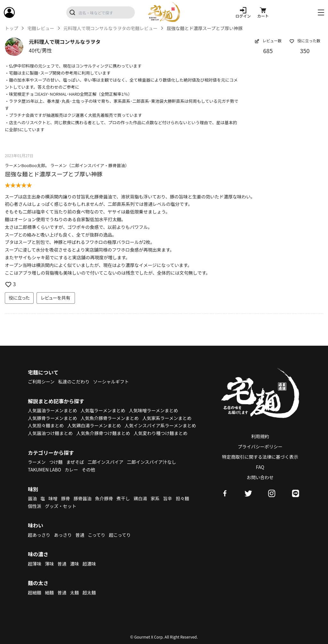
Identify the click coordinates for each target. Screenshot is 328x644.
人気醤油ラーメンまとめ (52, 410)
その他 (88, 470)
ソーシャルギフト (111, 382)
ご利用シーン (41, 382)
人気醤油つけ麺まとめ (50, 433)
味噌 (53, 498)
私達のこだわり (74, 382)
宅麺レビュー (41, 28)
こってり (96, 535)
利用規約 (260, 436)
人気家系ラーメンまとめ (167, 418)
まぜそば (75, 462)
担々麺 (182, 498)
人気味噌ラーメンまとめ (153, 410)
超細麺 (35, 592)
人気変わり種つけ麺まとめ (160, 433)
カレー (71, 470)
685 (268, 51)
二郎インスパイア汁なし (152, 462)
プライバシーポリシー (260, 447)
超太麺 (89, 592)
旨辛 (168, 498)
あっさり (63, 535)
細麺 (49, 592)
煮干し (123, 498)
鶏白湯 (140, 498)
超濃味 (89, 564)
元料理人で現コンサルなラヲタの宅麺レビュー (111, 28)
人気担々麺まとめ (46, 425)
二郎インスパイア (105, 462)
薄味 (49, 564)
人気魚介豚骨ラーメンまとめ (110, 418)
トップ (12, 28)
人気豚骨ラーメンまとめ (52, 418)
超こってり (120, 535)
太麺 (74, 592)
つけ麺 (56, 462)
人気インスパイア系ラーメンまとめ (160, 425)
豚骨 (65, 498)
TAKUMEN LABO (45, 470)
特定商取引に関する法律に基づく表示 (260, 457)
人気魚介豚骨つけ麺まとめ (103, 433)
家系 (155, 498)
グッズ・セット (61, 506)
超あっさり (39, 535)
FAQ (260, 467)
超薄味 (35, 564)
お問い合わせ (260, 477)
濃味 (74, 564)
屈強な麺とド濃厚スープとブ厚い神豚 (54, 174)
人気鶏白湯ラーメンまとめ (94, 425)
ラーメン (37, 462)
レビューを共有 (56, 298)
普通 (80, 535)
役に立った (19, 298)
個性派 (35, 506)
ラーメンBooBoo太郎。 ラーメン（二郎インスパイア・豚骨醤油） (67, 165)
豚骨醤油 (83, 498)
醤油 (32, 498)
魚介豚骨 (104, 498)
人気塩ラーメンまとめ (103, 410)
